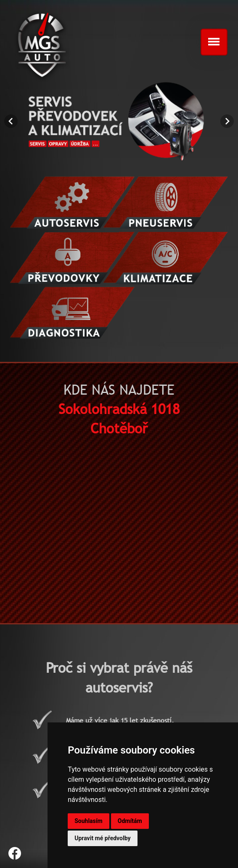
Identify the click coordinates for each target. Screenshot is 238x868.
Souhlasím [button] (89, 821)
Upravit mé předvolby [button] (102, 838)
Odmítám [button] (130, 821)
